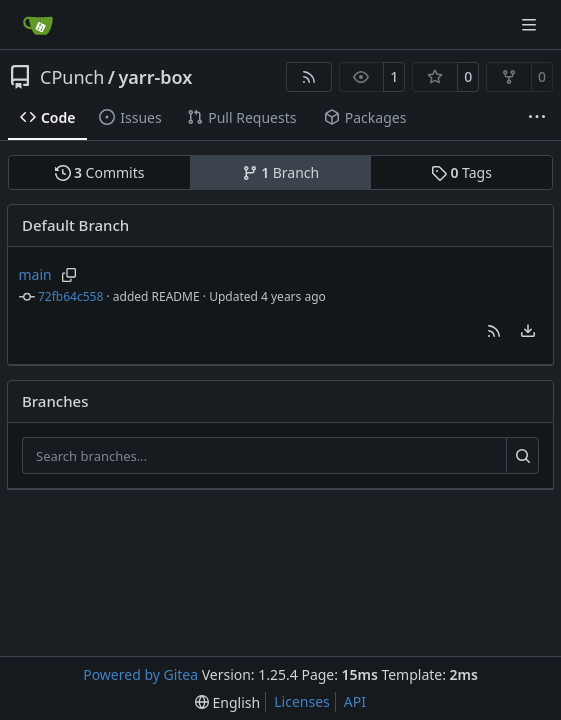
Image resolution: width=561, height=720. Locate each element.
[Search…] (522, 456)
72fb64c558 (70, 296)
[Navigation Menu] (531, 24)
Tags (461, 172)
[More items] (537, 118)
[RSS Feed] (309, 77)
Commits (100, 172)
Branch (281, 172)
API (355, 701)
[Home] (38, 25)
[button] (494, 331)
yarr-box (155, 77)
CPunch (72, 77)
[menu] (528, 331)
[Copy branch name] (69, 275)
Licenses (302, 701)
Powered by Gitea (140, 674)
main (35, 274)
